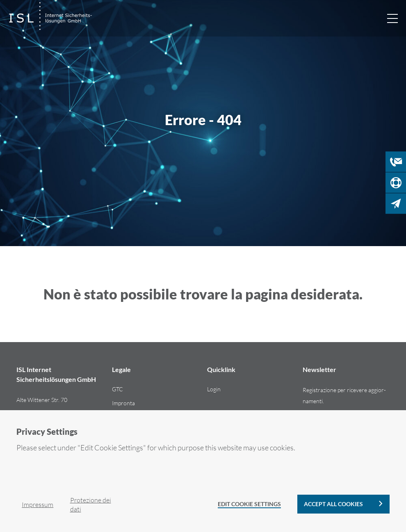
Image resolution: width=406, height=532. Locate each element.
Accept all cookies (333, 504)
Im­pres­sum (38, 505)
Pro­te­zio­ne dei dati (91, 505)
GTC (117, 389)
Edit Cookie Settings (249, 504)
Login (214, 389)
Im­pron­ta (123, 403)
